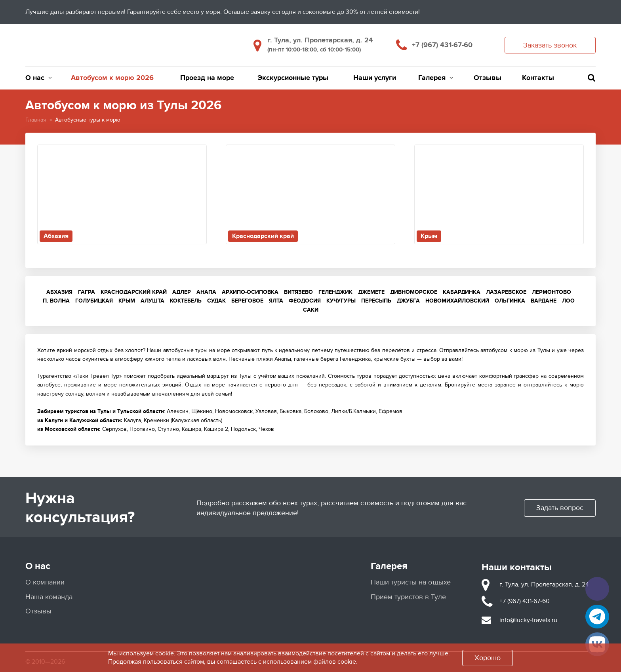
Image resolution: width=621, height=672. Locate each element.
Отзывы (488, 78)
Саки (311, 310)
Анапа (206, 292)
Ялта (276, 301)
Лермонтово (551, 292)
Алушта (152, 301)
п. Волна (56, 301)
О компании (45, 582)
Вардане (544, 301)
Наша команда (49, 597)
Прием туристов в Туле (408, 597)
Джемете (371, 292)
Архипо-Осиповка (250, 292)
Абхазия (59, 292)
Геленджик (335, 292)
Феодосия (305, 301)
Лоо (568, 301)
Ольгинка (510, 301)
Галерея (435, 78)
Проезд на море (207, 78)
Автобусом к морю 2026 (112, 78)
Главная (36, 120)
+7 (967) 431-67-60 (442, 45)
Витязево (298, 292)
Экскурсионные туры (293, 78)
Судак (216, 301)
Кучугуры (341, 301)
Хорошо (488, 658)
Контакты (538, 78)
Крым (127, 301)
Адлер (182, 292)
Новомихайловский (457, 301)
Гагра (87, 292)
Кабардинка (462, 292)
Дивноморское (414, 292)
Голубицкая (94, 301)
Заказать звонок (550, 45)
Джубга (408, 301)
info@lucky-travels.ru (528, 620)
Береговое (247, 301)
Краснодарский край (134, 292)
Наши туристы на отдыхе (411, 582)
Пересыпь (376, 301)
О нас (38, 78)
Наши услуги (375, 78)
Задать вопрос (560, 508)
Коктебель (186, 301)
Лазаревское (506, 292)
